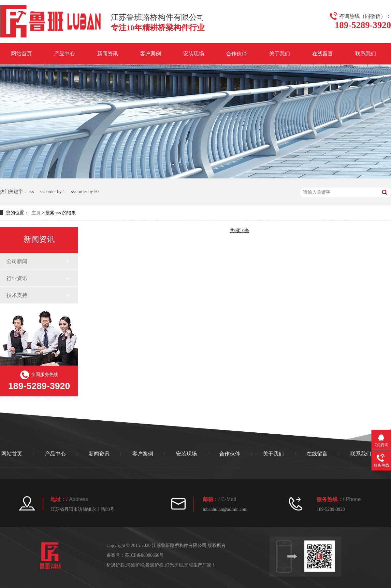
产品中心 (65, 54)
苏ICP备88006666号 (144, 555)
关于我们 (280, 54)
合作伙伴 (237, 54)
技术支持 (17, 295)
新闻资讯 (108, 54)
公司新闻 (17, 261)
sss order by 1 (52, 192)
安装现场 (194, 54)
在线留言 (323, 54)
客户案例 (151, 54)
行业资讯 (17, 278)
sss (31, 192)
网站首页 (22, 54)
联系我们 (366, 54)
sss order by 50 (85, 192)
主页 (36, 213)
